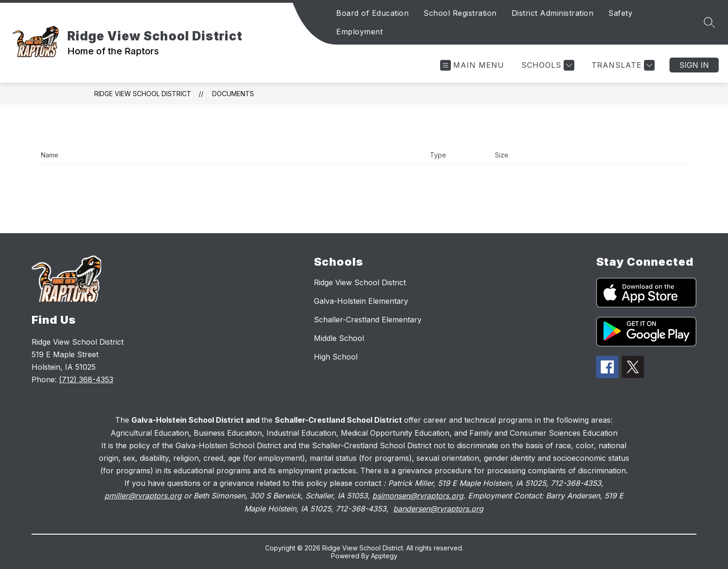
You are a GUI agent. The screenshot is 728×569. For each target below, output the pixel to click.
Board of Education (372, 13)
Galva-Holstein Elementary (361, 301)
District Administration (553, 13)
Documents (233, 94)
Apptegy (384, 556)
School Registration (460, 13)
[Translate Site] (622, 65)
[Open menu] (472, 65)
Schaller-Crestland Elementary (368, 320)
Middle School (339, 338)
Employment (359, 32)
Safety (620, 13)
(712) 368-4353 (86, 379)
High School (336, 357)
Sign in (694, 65)
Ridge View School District (143, 94)
